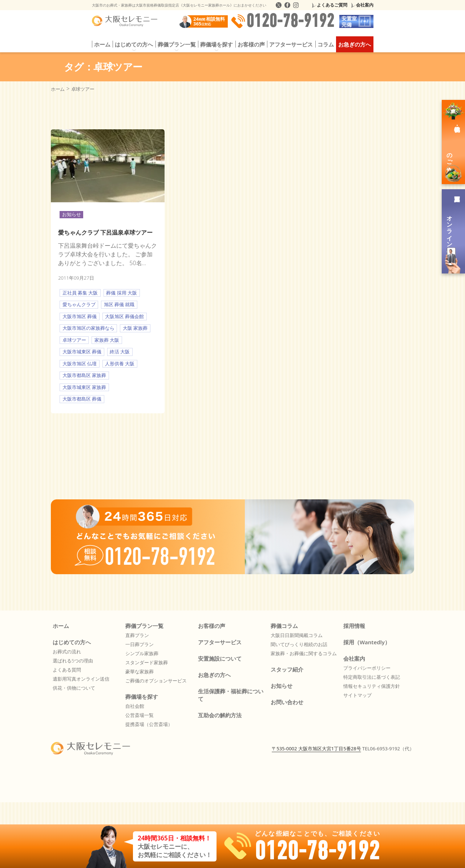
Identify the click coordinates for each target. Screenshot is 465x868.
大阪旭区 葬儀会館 (124, 316)
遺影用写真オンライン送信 (81, 679)
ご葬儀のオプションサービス (156, 681)
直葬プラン (137, 635)
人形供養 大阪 (120, 364)
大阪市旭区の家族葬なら (88, 328)
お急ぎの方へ (355, 44)
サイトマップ (357, 695)
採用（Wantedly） (367, 642)
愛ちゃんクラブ (79, 304)
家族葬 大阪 (107, 340)
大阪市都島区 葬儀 (82, 399)
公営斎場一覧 (139, 715)
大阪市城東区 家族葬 (84, 387)
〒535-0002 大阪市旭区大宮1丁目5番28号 (316, 749)
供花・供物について (74, 688)
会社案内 (365, 5)
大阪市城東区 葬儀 (82, 352)
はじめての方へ (134, 44)
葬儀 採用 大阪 (122, 293)
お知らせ (72, 214)
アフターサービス (291, 44)
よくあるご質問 (332, 5)
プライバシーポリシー (367, 668)
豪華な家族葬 (139, 672)
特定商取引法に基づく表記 (372, 677)
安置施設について (220, 658)
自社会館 (135, 706)
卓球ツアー (74, 340)
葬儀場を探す (217, 44)
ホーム (102, 44)
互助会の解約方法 (220, 715)
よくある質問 (67, 670)
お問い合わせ (287, 702)
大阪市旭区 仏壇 (80, 364)
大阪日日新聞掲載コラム (297, 635)
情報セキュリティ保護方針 (372, 686)
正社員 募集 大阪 (80, 293)
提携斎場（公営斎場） (149, 724)
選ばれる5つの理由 (73, 661)
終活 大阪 (120, 352)
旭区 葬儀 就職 (119, 304)
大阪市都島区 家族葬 (84, 375)
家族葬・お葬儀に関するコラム (304, 653)
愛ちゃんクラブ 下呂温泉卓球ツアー (105, 232)
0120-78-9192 (283, 21)
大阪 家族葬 (135, 328)
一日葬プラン (139, 644)
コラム (326, 44)
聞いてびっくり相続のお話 (299, 644)
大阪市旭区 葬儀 (80, 316)
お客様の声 (251, 44)
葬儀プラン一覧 (177, 44)
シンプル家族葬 (142, 653)
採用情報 (354, 626)
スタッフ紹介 (287, 669)
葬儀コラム (284, 626)
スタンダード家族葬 (147, 662)
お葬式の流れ (67, 652)
